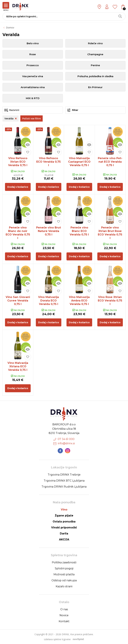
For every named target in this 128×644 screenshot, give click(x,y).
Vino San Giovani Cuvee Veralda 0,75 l (18, 301)
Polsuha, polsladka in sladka (95, 76)
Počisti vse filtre (31, 118)
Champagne (95, 54)
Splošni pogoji (64, 568)
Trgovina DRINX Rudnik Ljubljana (64, 487)
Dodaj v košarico (18, 187)
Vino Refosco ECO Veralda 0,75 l (48, 162)
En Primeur (95, 87)
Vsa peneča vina (33, 76)
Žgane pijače (64, 516)
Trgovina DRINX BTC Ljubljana (64, 481)
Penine (95, 65)
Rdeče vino (95, 43)
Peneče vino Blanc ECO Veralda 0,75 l (79, 231)
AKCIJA (64, 539)
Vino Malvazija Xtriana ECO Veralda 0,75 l (18, 366)
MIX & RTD (33, 98)
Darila (64, 534)
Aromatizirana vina (33, 87)
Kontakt (64, 621)
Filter (73, 110)
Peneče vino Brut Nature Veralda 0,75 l (48, 231)
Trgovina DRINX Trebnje (64, 475)
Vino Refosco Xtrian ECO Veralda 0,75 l (18, 162)
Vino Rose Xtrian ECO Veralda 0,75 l (110, 301)
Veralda (11, 118)
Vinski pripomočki (64, 528)
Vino (64, 510)
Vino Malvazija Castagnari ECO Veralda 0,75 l (79, 162)
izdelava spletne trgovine (57, 639)
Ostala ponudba (64, 522)
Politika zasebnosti (64, 562)
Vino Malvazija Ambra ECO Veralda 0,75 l (79, 301)
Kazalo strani (64, 586)
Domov (10, 28)
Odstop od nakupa (64, 580)
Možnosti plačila (64, 574)
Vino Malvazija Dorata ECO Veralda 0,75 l (48, 301)
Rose (33, 54)
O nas (64, 609)
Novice (64, 615)
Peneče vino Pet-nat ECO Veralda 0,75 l (110, 162)
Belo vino (33, 43)
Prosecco (33, 65)
